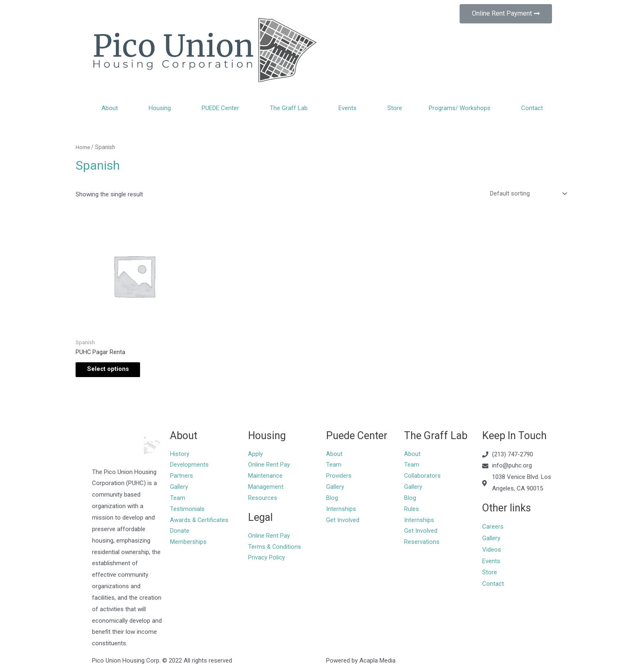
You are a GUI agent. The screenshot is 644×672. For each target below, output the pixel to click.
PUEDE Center (222, 108)
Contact (532, 108)
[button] (506, 14)
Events (350, 108)
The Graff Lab (291, 108)
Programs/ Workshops (462, 108)
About (112, 108)
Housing (162, 108)
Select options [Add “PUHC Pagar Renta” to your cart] (113, 371)
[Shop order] (527, 194)
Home (83, 147)
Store (395, 108)
